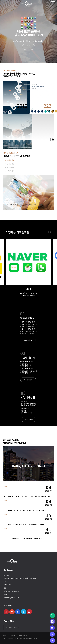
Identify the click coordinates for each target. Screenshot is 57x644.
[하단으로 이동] (52, 640)
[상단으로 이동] (52, 634)
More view (28, 340)
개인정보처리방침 (22, 636)
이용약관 (12, 636)
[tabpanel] (28, 193)
